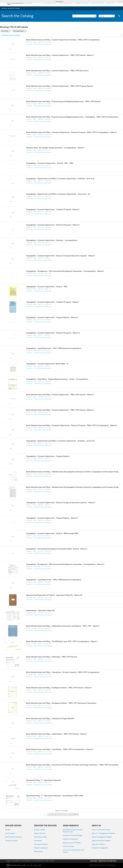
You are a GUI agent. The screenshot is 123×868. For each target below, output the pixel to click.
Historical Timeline (11, 841)
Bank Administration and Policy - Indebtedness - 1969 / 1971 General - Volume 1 (57, 734)
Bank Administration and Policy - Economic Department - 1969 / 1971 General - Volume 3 (60, 410)
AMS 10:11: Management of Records (103, 833)
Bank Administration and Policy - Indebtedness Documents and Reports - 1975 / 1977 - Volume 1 (63, 626)
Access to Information (38, 861)
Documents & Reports (41, 844)
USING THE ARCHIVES (98, 3)
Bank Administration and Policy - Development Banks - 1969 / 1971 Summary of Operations (61, 703)
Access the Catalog (14, 8)
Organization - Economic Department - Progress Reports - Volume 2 (52, 318)
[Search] (84, 16)
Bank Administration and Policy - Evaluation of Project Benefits (50, 719)
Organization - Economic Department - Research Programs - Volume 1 (53, 225)
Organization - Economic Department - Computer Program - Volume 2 (53, 210)
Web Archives (38, 851)
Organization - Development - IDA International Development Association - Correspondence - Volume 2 (65, 564)
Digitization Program (98, 844)
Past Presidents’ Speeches (14, 837)
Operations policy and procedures (43, 600)
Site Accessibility (26, 861)
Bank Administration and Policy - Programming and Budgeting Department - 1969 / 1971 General (63, 102)
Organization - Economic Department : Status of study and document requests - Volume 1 (61, 256)
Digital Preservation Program (101, 841)
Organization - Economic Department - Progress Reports (48, 456)
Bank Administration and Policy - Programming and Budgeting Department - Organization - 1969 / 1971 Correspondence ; (73, 117)
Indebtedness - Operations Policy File (40, 611)
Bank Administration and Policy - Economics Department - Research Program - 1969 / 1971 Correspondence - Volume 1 (71, 133)
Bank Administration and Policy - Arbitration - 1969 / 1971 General (52, 657)
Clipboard (119, 16)
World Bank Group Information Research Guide (73, 831)
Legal (8, 861)
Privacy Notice (16, 861)
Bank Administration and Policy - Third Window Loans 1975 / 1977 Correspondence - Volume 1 (62, 642)
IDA (28, 865)
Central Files (29, 44)
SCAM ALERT (94, 861)
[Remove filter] (10, 31)
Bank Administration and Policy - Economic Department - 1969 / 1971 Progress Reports (60, 86)
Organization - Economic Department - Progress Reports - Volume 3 (52, 518)
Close (121, 2)
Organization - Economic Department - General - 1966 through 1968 (52, 534)
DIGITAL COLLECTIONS (65, 3)
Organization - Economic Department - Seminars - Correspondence (52, 240)
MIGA (35, 865)
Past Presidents (10, 833)
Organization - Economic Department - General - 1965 (47, 287)
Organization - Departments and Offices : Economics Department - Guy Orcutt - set (58, 194)
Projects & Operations (41, 848)
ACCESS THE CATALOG (82, 3)
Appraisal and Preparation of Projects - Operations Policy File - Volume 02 (54, 595)
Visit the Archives (68, 846)
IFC (31, 865)
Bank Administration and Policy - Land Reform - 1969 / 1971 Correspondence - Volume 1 (60, 750)
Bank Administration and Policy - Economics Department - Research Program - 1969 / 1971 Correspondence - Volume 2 (72, 426)
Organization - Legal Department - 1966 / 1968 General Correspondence (54, 580)
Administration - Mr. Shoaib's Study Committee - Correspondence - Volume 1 (55, 148)
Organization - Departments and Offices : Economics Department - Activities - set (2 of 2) (60, 441)
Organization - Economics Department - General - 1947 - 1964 (50, 163)
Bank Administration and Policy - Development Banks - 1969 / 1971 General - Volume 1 (59, 688)
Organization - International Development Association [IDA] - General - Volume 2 (57, 549)
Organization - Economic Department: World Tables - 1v (47, 364)
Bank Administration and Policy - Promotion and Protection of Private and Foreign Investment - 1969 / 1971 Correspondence (74, 765)
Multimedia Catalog (40, 837)
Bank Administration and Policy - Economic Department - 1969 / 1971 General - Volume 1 (60, 55)
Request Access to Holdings (72, 843)
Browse (107, 16)
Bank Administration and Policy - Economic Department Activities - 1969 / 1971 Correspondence (63, 40)
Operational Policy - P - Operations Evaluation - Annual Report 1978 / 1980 (55, 796)
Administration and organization (43, 44)
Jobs (47, 861)
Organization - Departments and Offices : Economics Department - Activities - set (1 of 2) (60, 179)
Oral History (38, 841)
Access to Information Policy (101, 830)
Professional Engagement (100, 848)
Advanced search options (11, 35)
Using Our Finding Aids (70, 839)
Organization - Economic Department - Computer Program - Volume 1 (53, 302)
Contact (52, 861)
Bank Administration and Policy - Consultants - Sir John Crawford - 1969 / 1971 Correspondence (63, 672)
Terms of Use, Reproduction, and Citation (73, 851)
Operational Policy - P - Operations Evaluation (44, 780)
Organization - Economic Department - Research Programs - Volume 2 (53, 333)
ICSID (40, 865)
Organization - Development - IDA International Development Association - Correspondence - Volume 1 (65, 271)
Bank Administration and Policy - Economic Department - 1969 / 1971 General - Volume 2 (60, 395)
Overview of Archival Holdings (73, 835)
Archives (4, 8)
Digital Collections (40, 833)
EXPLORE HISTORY (50, 3)
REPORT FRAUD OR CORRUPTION (107, 861)
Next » (75, 814)
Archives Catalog (39, 830)
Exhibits (8, 830)
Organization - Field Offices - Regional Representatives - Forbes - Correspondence (57, 379)
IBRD (24, 865)
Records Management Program (102, 837)
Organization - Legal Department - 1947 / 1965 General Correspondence (54, 348)
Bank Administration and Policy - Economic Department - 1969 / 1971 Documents (57, 71)
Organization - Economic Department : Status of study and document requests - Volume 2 (61, 503)
